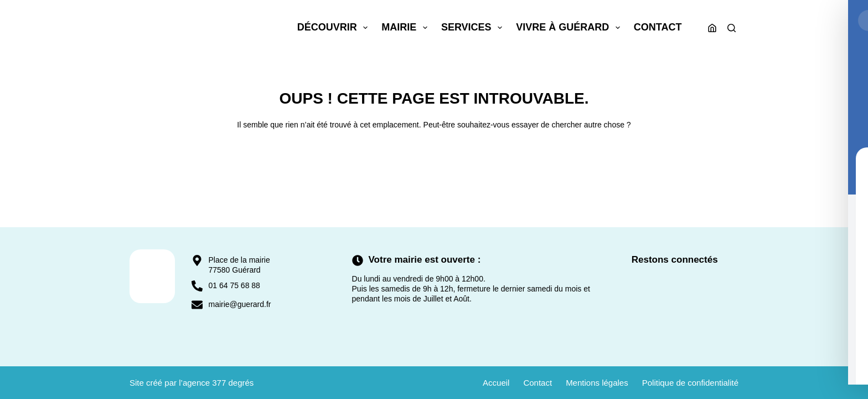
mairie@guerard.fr (239, 304)
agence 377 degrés (218, 383)
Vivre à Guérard (570, 28)
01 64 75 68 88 (234, 285)
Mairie (407, 28)
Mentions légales (597, 383)
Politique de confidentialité (690, 383)
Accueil (496, 383)
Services (474, 28)
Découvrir (335, 28)
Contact (658, 27)
